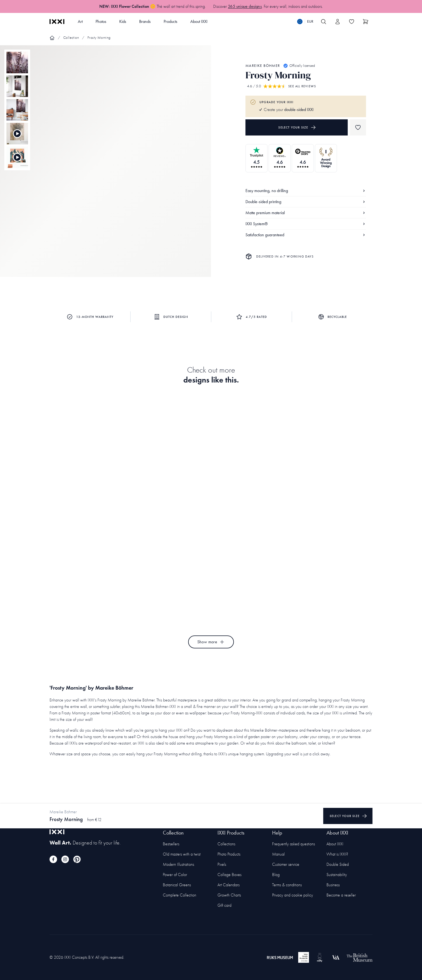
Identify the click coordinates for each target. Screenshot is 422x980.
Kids (123, 21)
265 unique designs (245, 6)
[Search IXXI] (323, 22)
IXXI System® (306, 224)
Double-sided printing (306, 202)
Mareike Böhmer (263, 66)
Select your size (297, 127)
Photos (101, 21)
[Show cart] (365, 22)
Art (80, 21)
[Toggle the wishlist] (351, 22)
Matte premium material (306, 213)
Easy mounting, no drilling (306, 191)
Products (170, 21)
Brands (145, 21)
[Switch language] (305, 22)
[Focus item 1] (105, 166)
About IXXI (199, 21)
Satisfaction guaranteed (306, 235)
